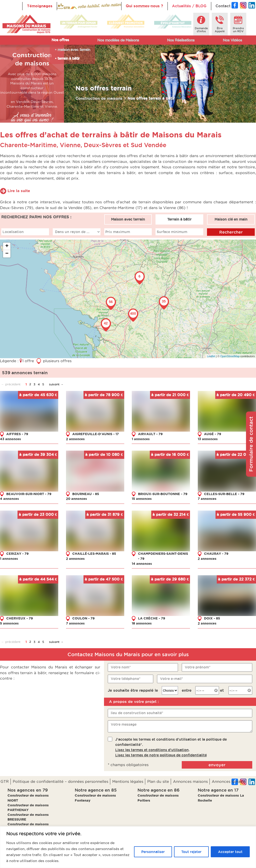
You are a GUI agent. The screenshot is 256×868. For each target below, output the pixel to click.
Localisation (13, 232)
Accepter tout (230, 852)
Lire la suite (19, 191)
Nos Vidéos (232, 40)
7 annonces (207, 499)
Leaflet (211, 356)
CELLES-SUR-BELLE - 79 (224, 494)
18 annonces (142, 623)
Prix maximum (118, 232)
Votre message (124, 724)
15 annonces (142, 499)
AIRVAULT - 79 (150, 434)
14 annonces (142, 563)
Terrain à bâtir (179, 219)
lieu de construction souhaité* (137, 713)
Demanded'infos (201, 30)
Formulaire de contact (251, 444)
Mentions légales (128, 781)
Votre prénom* (198, 667)
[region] (128, 847)
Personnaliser (153, 852)
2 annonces (75, 439)
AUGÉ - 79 (213, 434)
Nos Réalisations (181, 40)
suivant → (56, 384)
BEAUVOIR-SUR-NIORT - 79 (29, 494)
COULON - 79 (83, 618)
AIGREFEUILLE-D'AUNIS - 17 (95, 434)
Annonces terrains (229, 781)
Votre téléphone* (126, 679)
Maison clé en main (231, 219)
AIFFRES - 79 (17, 434)
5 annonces (9, 623)
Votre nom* (121, 667)
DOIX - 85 (212, 618)
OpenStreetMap (230, 356)
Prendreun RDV (238, 30)
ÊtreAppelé (220, 30)
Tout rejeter (191, 852)
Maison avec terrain (128, 219)
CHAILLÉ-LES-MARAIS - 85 (94, 554)
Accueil (68, 6)
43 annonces (10, 439)
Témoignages (40, 6)
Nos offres (60, 40)
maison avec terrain (74, 50)
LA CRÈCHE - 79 (152, 618)
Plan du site (158, 781)
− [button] (7, 254)
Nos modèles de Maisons (118, 40)
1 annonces (141, 439)
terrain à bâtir (68, 58)
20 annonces (76, 499)
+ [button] (7, 246)
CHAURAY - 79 (216, 554)
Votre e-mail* (171, 679)
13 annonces (208, 439)
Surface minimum (172, 232)
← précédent (11, 384)
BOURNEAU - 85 (86, 494)
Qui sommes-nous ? (144, 6)
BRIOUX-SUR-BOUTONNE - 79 (163, 494)
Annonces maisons (190, 781)
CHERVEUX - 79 (20, 618)
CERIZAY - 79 (17, 554)
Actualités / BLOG (189, 6)
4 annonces (9, 499)
